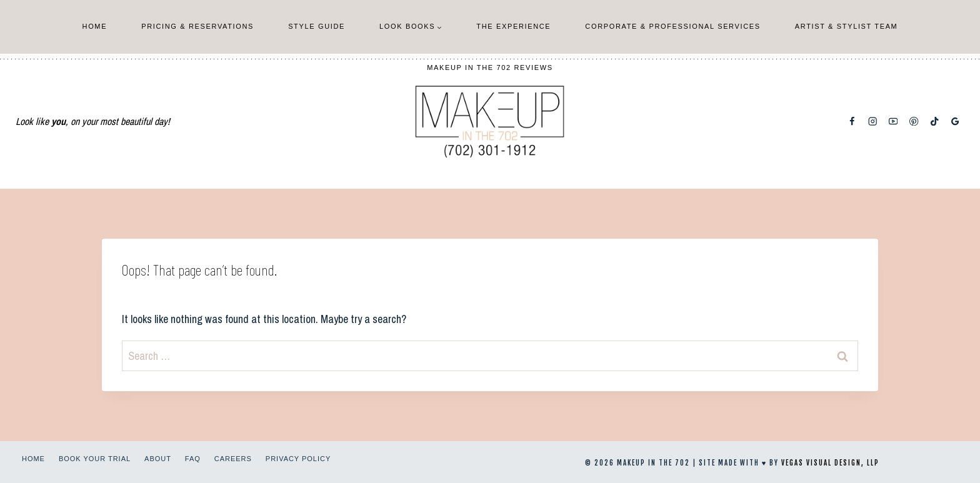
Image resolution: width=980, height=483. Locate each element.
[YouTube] (893, 122)
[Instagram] (873, 122)
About (158, 459)
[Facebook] (852, 122)
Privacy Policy (298, 459)
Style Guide (317, 26)
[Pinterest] (914, 122)
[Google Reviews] (955, 122)
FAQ (193, 459)
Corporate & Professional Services (672, 26)
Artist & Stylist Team (847, 26)
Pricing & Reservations (197, 26)
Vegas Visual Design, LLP (830, 463)
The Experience (513, 26)
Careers (233, 459)
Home (95, 26)
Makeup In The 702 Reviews (490, 67)
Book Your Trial (95, 459)
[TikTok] (935, 122)
